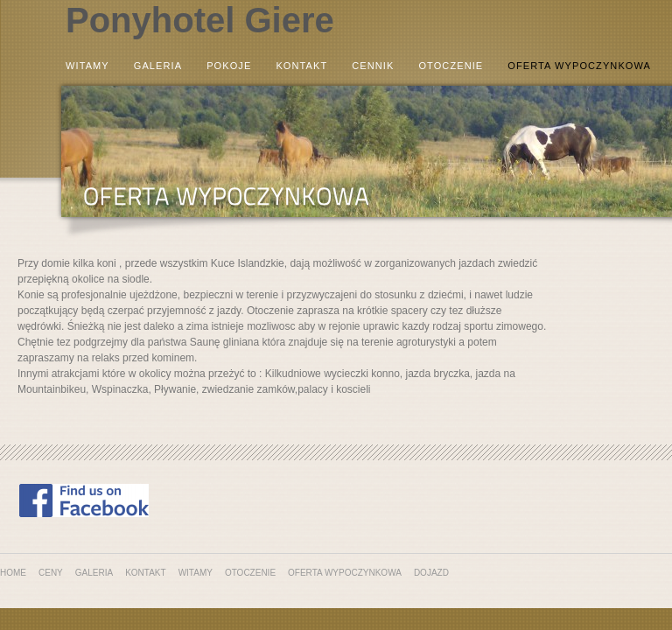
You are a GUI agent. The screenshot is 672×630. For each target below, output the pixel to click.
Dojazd (431, 573)
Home (13, 573)
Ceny (51, 573)
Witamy (87, 66)
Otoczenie (451, 66)
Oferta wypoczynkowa (579, 66)
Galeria (158, 66)
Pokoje (229, 66)
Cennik (373, 66)
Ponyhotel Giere (200, 20)
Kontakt (301, 66)
